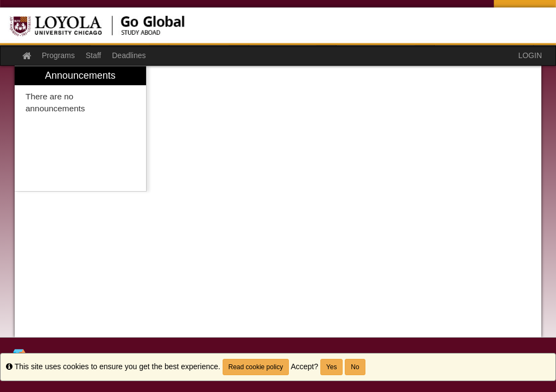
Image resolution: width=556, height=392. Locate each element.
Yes (332, 367)
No (355, 367)
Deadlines (129, 55)
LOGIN (530, 55)
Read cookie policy (256, 367)
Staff (94, 55)
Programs (58, 55)
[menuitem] (80, 129)
